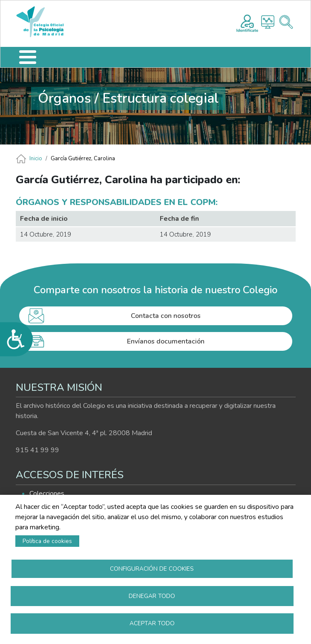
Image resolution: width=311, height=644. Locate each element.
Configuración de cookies (152, 567)
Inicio (36, 159)
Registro (247, 22)
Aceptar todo (152, 623)
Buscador (286, 22)
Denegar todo (152, 595)
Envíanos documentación (166, 341)
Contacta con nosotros (166, 316)
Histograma (268, 22)
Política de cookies (47, 540)
